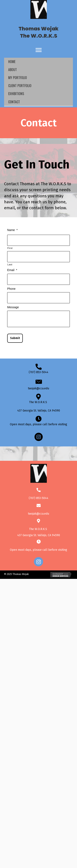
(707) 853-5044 (38, 372)
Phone (11, 289)
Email (12, 270)
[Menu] (39, 50)
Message (13, 307)
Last (10, 264)
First (10, 248)
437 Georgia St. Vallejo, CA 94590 (39, 411)
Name (12, 230)
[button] (38, 562)
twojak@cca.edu (38, 388)
